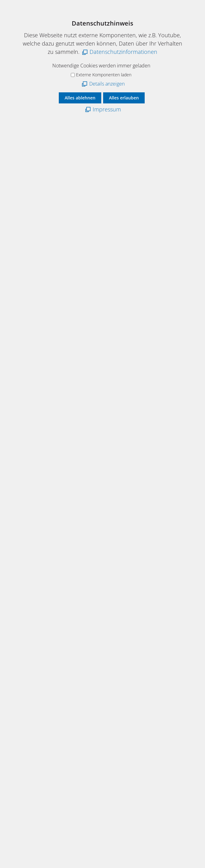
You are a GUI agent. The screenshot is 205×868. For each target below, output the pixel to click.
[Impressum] (102, 109)
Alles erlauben (124, 98)
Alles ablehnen (80, 98)
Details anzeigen (107, 84)
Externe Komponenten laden (104, 75)
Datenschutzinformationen (123, 52)
